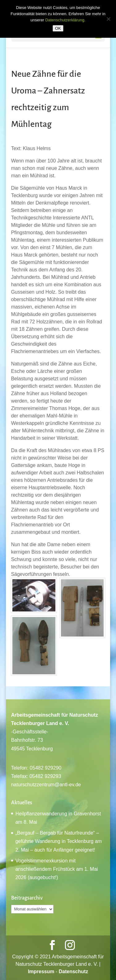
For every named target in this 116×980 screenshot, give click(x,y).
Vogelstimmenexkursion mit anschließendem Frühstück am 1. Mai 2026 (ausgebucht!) (57, 869)
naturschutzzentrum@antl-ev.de (46, 785)
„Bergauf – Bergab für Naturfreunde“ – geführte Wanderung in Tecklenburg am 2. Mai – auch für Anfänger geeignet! (59, 841)
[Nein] (108, 19)
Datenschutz (73, 971)
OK (58, 28)
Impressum (41, 971)
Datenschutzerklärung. (65, 20)
